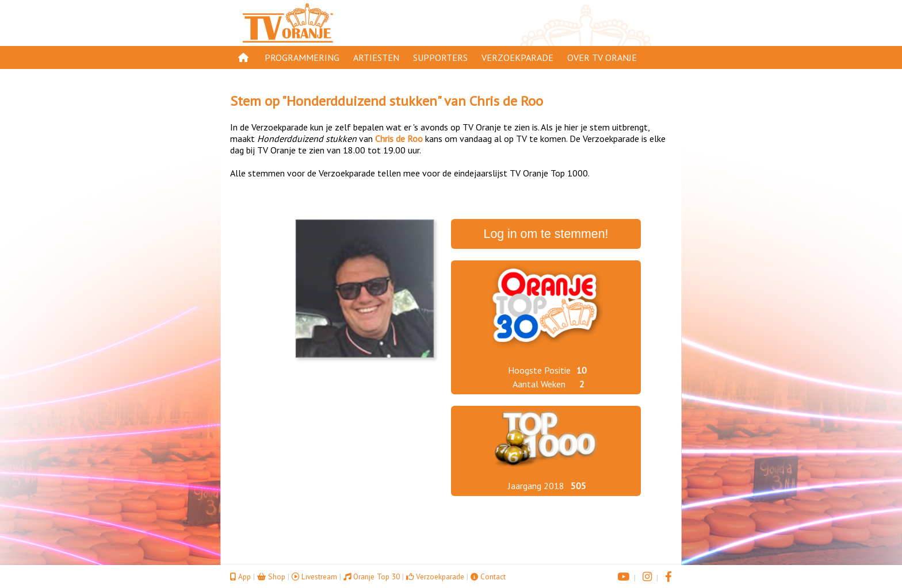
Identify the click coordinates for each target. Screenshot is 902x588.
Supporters (440, 57)
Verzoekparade (517, 57)
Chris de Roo (506, 101)
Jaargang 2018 (536, 486)
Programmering (302, 57)
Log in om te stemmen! (546, 234)
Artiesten (376, 57)
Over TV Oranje (602, 57)
